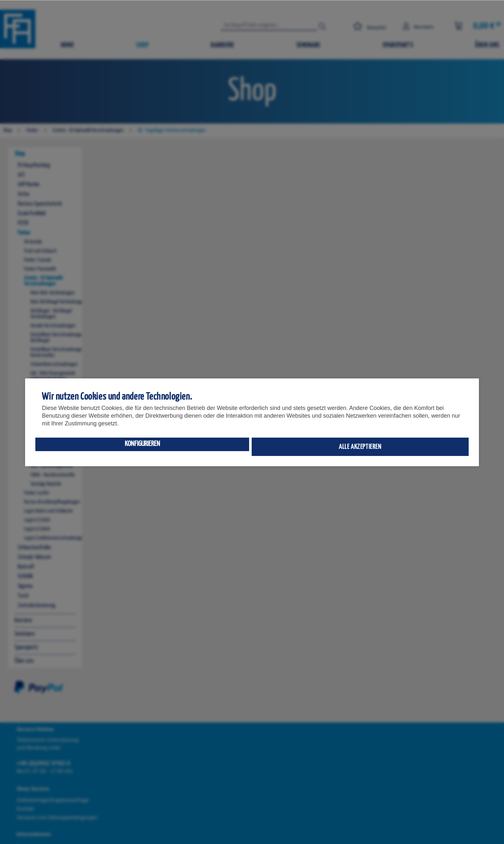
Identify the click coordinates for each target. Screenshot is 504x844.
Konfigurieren (142, 444)
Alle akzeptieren (360, 447)
